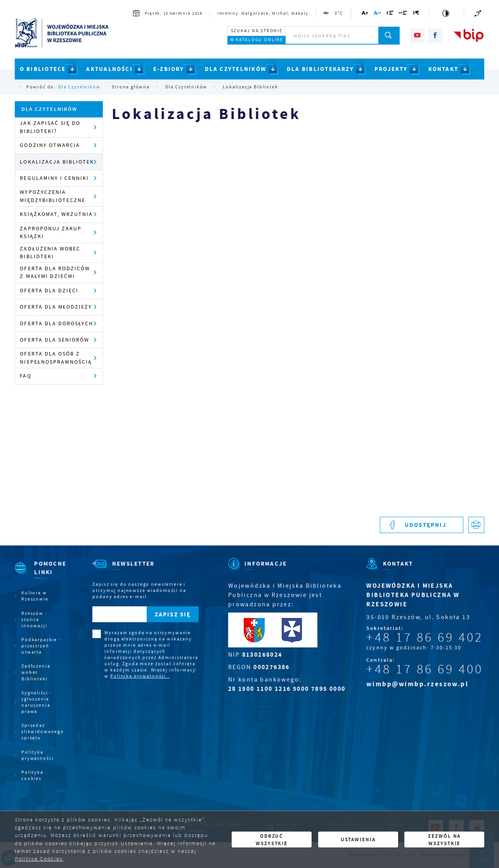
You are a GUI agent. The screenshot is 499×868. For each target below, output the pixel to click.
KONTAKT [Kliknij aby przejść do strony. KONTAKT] (444, 69)
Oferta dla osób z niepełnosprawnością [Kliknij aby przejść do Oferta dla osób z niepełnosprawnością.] (56, 358)
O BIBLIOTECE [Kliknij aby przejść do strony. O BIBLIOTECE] (43, 69)
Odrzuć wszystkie (272, 840)
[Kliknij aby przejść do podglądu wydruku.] (476, 525)
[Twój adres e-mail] (120, 614)
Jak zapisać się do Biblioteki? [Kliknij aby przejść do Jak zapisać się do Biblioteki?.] (50, 127)
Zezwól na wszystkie (444, 840)
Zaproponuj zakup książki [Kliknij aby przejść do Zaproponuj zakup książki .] (50, 232)
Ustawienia (358, 840)
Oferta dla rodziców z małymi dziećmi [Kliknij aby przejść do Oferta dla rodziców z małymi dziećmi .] (55, 272)
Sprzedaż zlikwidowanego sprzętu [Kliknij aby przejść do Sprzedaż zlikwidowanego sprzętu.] (42, 732)
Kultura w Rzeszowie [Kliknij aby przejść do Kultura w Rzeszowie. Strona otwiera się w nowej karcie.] (35, 596)
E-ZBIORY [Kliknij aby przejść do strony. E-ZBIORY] (169, 69)
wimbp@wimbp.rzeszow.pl (417, 684)
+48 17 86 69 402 (425, 637)
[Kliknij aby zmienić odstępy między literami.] (378, 14)
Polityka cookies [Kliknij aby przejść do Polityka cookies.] (32, 775)
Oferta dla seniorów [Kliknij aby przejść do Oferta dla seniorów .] (54, 340)
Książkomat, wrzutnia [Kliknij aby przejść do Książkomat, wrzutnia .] (56, 214)
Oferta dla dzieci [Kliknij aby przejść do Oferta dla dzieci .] (49, 291)
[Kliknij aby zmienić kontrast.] (446, 13)
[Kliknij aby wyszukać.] (389, 35)
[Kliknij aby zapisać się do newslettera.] (173, 614)
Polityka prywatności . (140, 676)
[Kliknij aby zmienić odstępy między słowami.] (403, 14)
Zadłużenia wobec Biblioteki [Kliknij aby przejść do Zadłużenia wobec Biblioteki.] (36, 672)
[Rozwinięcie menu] (39, 575)
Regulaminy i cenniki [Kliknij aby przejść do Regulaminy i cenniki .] (54, 178)
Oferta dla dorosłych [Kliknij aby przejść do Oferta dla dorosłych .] (56, 324)
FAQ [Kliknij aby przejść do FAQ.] (25, 376)
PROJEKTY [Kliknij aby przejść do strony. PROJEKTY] (391, 69)
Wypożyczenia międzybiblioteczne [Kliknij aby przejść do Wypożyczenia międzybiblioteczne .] (52, 196)
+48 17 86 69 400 (425, 669)
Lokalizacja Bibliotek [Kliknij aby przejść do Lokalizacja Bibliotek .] (57, 162)
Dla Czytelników (79, 87)
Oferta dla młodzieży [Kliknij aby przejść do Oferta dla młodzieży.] (56, 307)
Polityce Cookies (39, 859)
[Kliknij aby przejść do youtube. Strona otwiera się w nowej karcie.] (418, 36)
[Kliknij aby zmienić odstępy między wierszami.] (390, 14)
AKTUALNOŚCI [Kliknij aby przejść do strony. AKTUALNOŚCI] (109, 69)
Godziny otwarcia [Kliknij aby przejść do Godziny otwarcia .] (50, 145)
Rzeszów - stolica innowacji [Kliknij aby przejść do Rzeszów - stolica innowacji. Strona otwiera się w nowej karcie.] (34, 620)
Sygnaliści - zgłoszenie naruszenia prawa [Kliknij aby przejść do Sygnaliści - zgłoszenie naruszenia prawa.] (36, 702)
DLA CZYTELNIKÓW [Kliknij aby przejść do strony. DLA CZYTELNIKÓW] (236, 69)
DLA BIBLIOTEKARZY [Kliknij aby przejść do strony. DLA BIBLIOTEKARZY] (320, 69)
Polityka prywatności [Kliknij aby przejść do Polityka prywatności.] (37, 755)
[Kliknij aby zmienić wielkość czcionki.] (365, 14)
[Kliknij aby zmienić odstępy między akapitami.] (416, 14)
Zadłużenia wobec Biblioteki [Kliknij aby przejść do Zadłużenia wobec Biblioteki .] (50, 253)
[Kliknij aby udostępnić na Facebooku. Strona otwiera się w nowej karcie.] (422, 525)
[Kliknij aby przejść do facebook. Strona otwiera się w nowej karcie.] (435, 36)
